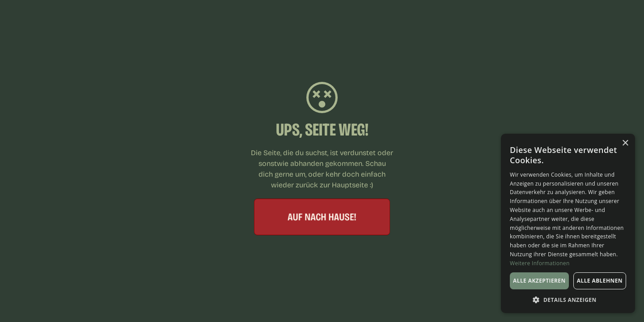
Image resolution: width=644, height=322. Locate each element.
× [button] (625, 143)
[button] (568, 300)
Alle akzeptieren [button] (539, 281)
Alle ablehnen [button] (600, 281)
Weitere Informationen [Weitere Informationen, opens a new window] (540, 263)
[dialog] (568, 223)
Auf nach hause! (322, 217)
